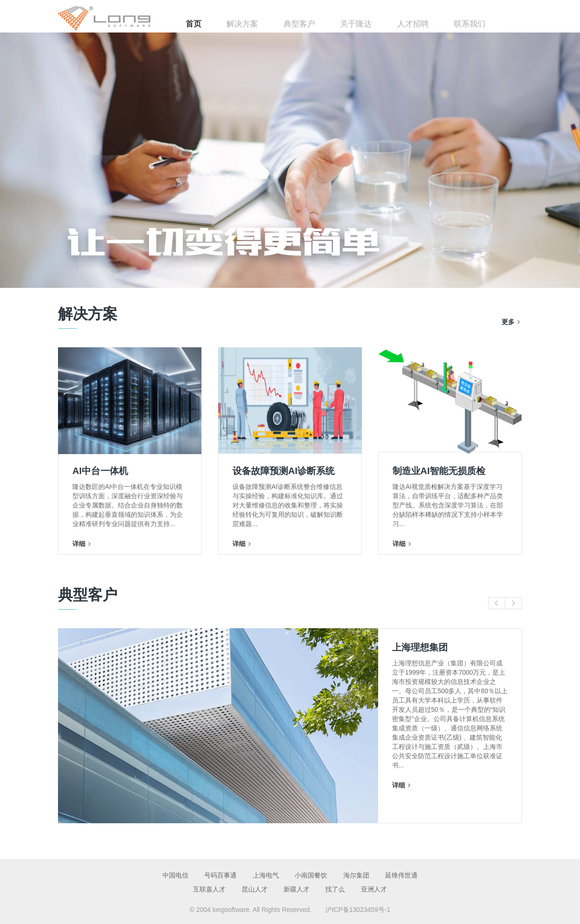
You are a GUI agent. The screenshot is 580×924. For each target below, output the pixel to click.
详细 (79, 544)
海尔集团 (356, 875)
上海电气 (266, 875)
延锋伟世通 (401, 875)
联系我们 (470, 24)
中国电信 (175, 875)
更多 (508, 322)
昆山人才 (255, 889)
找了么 (335, 889)
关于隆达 (356, 24)
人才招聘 (413, 24)
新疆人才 (296, 889)
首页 (193, 24)
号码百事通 (220, 875)
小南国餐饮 (311, 875)
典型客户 (299, 24)
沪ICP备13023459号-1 (358, 910)
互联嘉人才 (209, 889)
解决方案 (242, 24)
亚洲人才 (374, 889)
